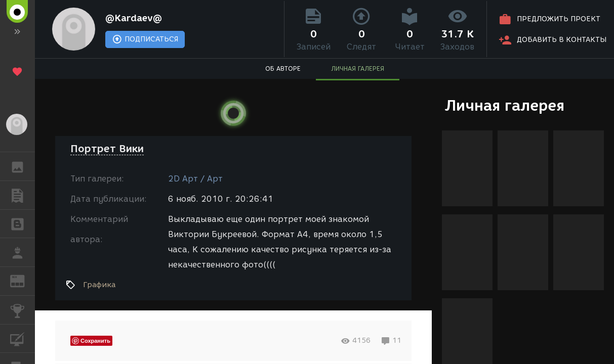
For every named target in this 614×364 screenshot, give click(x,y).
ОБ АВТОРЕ (283, 69)
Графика (99, 285)
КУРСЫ (23, 338)
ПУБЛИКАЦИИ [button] (23, 195)
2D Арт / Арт (195, 179)
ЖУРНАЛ (23, 280)
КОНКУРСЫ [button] (23, 310)
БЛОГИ (23, 223)
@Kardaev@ (134, 18)
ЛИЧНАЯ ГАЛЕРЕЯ (358, 69)
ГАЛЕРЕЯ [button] (23, 166)
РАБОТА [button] (23, 252)
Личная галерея (504, 105)
